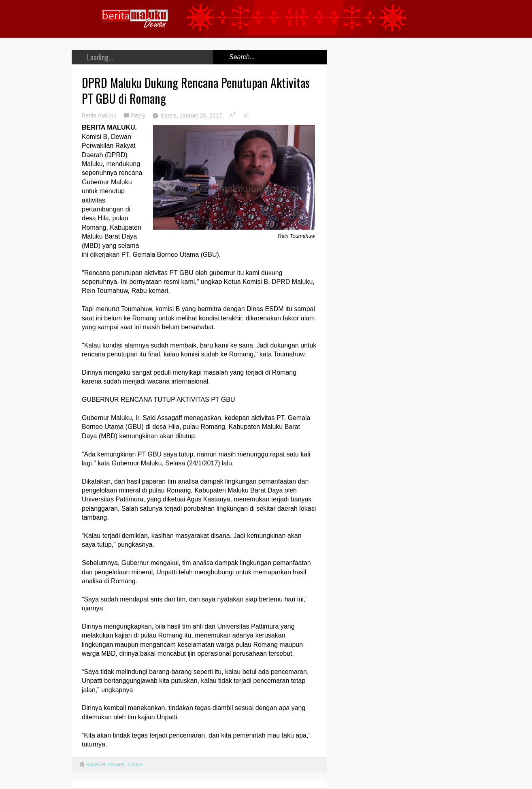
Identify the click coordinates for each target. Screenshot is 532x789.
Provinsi (117, 765)
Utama (135, 765)
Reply (139, 115)
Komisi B (96, 765)
